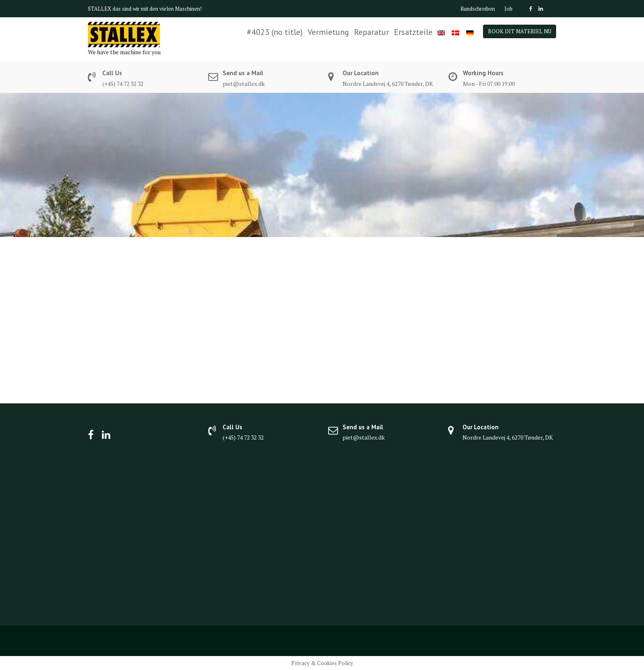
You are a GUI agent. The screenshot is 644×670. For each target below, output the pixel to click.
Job (508, 9)
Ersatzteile (413, 32)
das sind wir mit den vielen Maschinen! (157, 9)
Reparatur (371, 32)
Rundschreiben (478, 9)
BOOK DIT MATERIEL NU (520, 31)
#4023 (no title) (275, 32)
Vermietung (328, 32)
